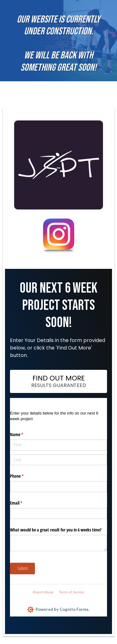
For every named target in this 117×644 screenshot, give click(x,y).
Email (23, 503)
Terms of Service (71, 592)
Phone (24, 476)
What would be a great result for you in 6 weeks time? (56, 530)
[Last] (58, 460)
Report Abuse (43, 592)
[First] (58, 445)
